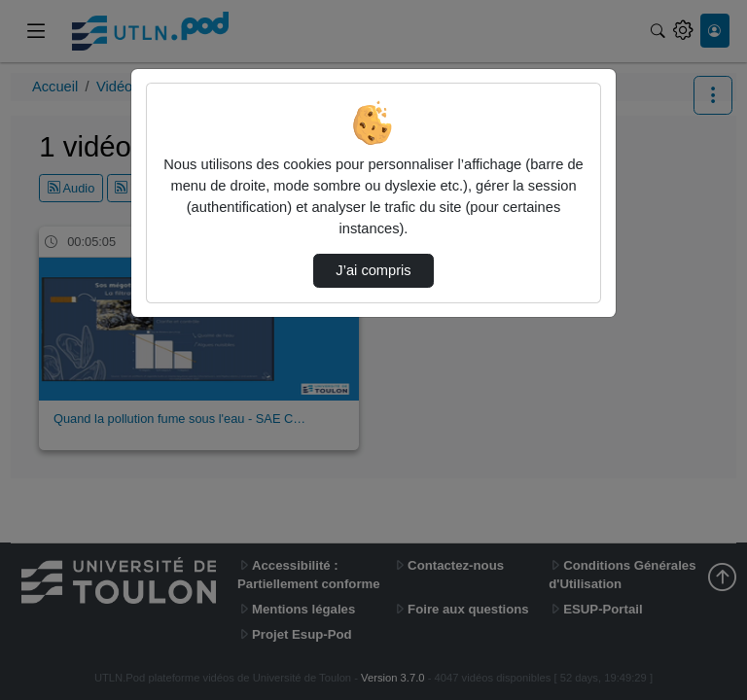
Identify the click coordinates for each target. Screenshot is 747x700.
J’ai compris (373, 270)
